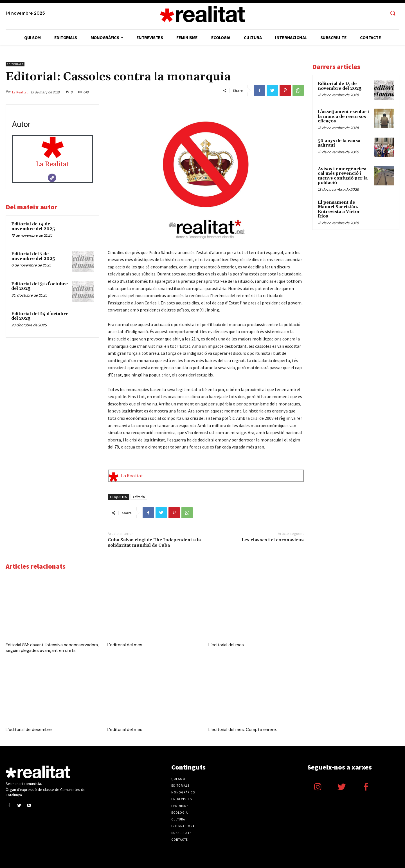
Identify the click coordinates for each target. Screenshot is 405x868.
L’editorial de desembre (29, 730)
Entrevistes (182, 799)
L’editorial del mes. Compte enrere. (243, 730)
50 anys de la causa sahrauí (339, 143)
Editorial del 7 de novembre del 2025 (33, 256)
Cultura (178, 819)
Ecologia (180, 813)
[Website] (52, 178)
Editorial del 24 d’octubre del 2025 (40, 316)
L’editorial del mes (125, 645)
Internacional (184, 826)
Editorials (15, 64)
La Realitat (20, 92)
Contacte (180, 840)
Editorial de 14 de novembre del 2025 (33, 226)
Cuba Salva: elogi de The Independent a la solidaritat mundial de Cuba (154, 543)
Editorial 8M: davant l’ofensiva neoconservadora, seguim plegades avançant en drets (52, 648)
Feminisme (180, 806)
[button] (393, 14)
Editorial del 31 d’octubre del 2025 (40, 286)
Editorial (139, 497)
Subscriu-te (181, 833)
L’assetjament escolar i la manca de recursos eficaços (343, 116)
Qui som (178, 779)
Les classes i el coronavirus (273, 540)
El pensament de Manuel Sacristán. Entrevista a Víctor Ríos (339, 209)
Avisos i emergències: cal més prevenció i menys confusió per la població (343, 176)
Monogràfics (183, 792)
